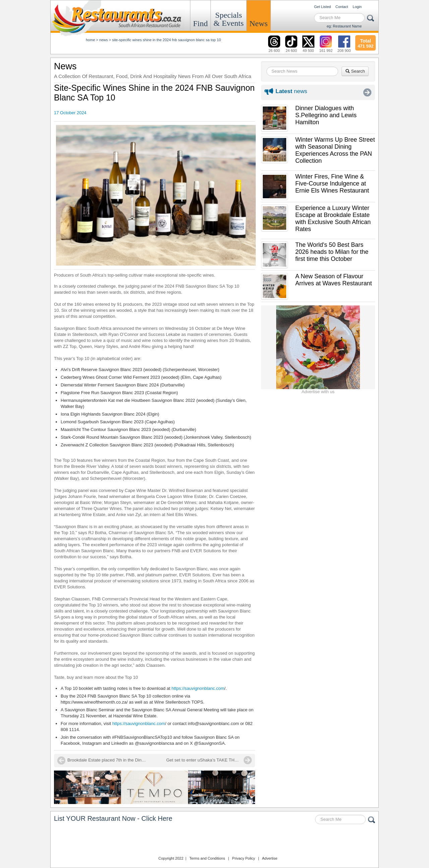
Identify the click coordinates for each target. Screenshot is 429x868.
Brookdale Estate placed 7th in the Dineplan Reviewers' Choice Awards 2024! (108, 760)
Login (357, 7)
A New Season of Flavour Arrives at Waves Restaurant (333, 280)
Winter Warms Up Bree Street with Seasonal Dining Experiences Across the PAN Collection (335, 150)
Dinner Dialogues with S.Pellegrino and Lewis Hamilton (326, 115)
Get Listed (322, 7)
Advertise (270, 858)
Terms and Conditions (207, 858)
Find (200, 23)
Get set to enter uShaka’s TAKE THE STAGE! (209, 760)
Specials (229, 19)
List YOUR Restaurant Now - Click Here (113, 818)
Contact (342, 7)
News (259, 23)
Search (355, 71)
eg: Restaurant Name (344, 26)
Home (90, 40)
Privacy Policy (244, 858)
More (367, 92)
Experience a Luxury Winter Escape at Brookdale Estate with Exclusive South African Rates (333, 219)
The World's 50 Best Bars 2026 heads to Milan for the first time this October (332, 252)
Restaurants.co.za (214, 841)
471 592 (365, 43)
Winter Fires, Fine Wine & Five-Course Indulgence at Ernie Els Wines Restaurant (332, 184)
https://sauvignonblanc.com (198, 688)
